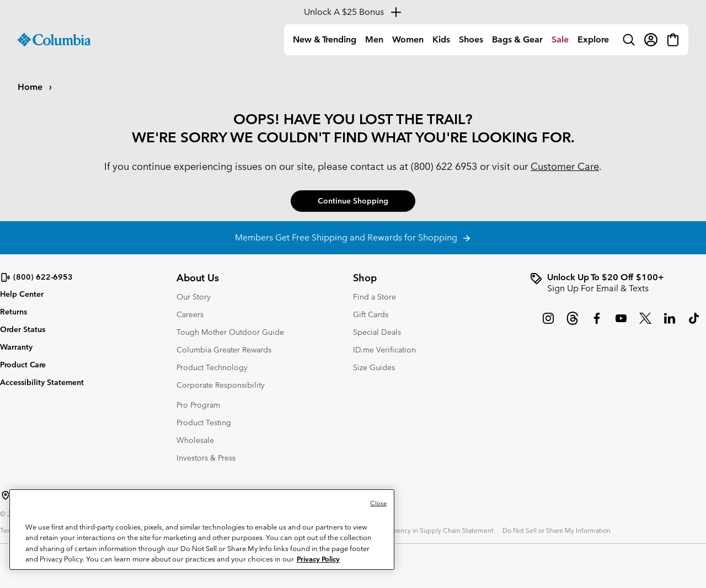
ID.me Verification (384, 350)
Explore (593, 39)
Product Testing (204, 423)
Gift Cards (371, 314)
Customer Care (565, 166)
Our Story (194, 297)
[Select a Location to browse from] (6, 495)
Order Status (23, 329)
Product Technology (212, 367)
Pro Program (198, 405)
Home (31, 87)
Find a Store (375, 297)
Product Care (23, 365)
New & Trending (325, 39)
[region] (202, 530)
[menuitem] (325, 40)
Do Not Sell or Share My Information (557, 530)
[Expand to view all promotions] (353, 12)
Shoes (471, 39)
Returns (14, 312)
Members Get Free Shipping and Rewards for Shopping (353, 237)
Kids (441, 39)
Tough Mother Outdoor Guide (230, 332)
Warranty (16, 347)
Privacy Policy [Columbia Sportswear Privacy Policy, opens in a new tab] (318, 559)
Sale (560, 39)
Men (374, 39)
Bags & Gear (517, 39)
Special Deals (377, 332)
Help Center (22, 294)
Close (378, 503)
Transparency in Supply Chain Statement (432, 530)
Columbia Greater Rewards (224, 350)
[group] (618, 283)
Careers (190, 314)
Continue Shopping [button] (353, 201)
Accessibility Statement (42, 382)
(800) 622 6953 (444, 166)
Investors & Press (206, 458)
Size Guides (374, 367)
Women (408, 39)
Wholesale (195, 440)
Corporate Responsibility (221, 385)
